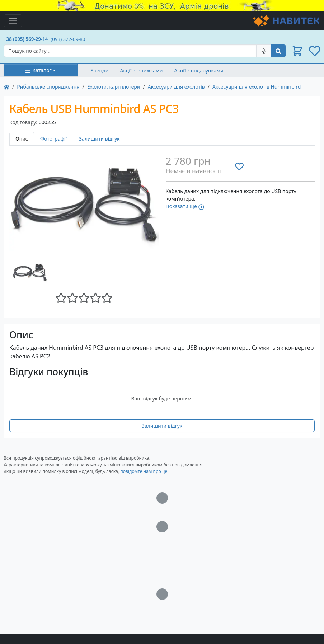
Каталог (38, 70)
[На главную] (6, 87)
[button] (297, 51)
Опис (22, 139)
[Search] (130, 51)
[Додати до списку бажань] (239, 166)
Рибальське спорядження (48, 87)
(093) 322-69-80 (68, 39)
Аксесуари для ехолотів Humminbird (257, 87)
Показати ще (185, 206)
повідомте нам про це (144, 471)
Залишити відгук (99, 139)
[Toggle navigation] (13, 21)
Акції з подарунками (199, 70)
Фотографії (53, 139)
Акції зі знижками (141, 70)
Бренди (100, 70)
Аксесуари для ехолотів (176, 87)
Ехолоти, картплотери (114, 87)
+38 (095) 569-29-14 (26, 39)
